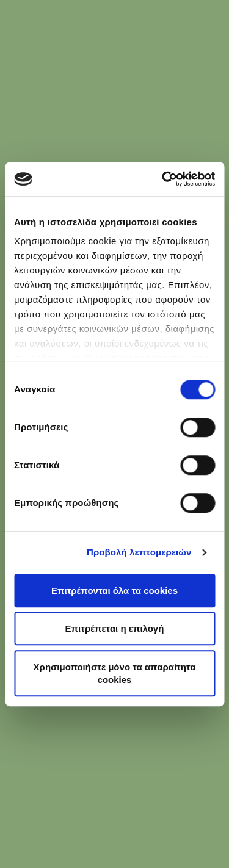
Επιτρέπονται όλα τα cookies (114, 591)
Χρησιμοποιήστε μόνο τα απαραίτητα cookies (115, 673)
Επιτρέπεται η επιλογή (115, 628)
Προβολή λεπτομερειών (139, 552)
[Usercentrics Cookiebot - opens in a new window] (163, 179)
